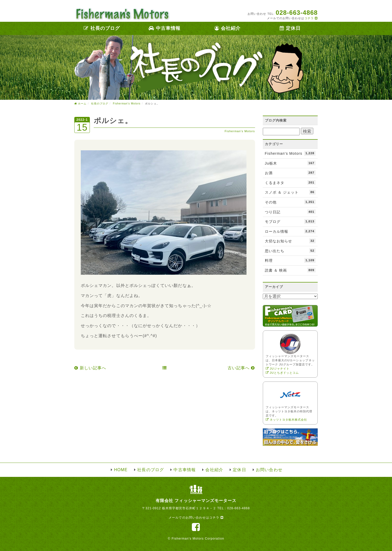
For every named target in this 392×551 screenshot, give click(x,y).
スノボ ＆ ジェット (290, 192)
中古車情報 (165, 28)
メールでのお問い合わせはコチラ (196, 518)
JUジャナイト (278, 369)
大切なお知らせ (290, 241)
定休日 (290, 28)
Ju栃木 (290, 163)
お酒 (290, 173)
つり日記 (290, 212)
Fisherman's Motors (240, 131)
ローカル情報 (290, 231)
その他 (290, 202)
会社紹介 (227, 28)
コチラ (311, 18)
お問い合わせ (269, 470)
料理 (290, 260)
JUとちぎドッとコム (282, 373)
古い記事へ (241, 368)
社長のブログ (102, 28)
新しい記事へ (90, 368)
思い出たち (290, 251)
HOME (121, 470)
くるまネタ (290, 182)
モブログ (290, 221)
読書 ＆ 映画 (290, 270)
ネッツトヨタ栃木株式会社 (286, 420)
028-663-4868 (238, 508)
